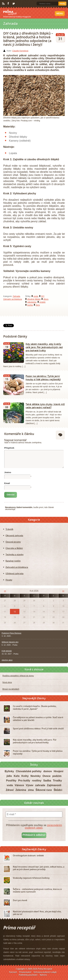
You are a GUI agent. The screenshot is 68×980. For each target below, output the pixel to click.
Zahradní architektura (13, 299)
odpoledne (32, 302)
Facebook (8, 4)
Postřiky (11, 781)
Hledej (62, 4)
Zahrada (16, 296)
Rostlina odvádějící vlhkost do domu (18, 676)
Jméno (8, 472)
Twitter (14, 4)
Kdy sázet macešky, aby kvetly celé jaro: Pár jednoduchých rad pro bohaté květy (44, 347)
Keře (17, 776)
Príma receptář (10, 13)
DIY (43, 296)
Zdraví (10, 790)
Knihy (25, 776)
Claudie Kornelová (20, 51)
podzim (57, 776)
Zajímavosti (54, 785)
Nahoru (43, 975)
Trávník (9, 529)
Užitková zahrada (15, 573)
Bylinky (9, 771)
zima (31, 790)
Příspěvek (9, 448)
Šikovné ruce (44, 790)
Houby (9, 580)
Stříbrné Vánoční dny (10, 642)
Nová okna (7, 682)
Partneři (13, 972)
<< (5, 591)
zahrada (40, 785)
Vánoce (19, 785)
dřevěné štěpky (34, 299)
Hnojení (59, 771)
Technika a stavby (15, 554)
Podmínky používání (28, 975)
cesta (36, 296)
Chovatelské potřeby (29, 771)
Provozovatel (25, 972)
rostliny (37, 781)
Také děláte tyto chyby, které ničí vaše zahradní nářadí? (45, 406)
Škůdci (58, 790)
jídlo (9, 776)
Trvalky (57, 781)
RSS (4, 4)
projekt (42, 302)
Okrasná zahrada (14, 535)
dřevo (46, 299)
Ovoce (47, 776)
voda (10, 785)
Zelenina (21, 790)
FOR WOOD (7, 651)
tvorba (30, 305)
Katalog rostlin (13, 561)
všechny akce (7, 660)
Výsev (30, 785)
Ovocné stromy (13, 542)
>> (63, 591)
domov (48, 771)
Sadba (47, 781)
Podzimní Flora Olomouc (11, 633)
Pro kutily (24, 781)
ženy (38, 305)
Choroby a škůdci (14, 548)
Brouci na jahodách (11, 689)
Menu (60, 13)
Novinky (36, 776)
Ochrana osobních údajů (45, 972)
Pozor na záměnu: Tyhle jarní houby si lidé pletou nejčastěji (43, 378)
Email (7, 483)
